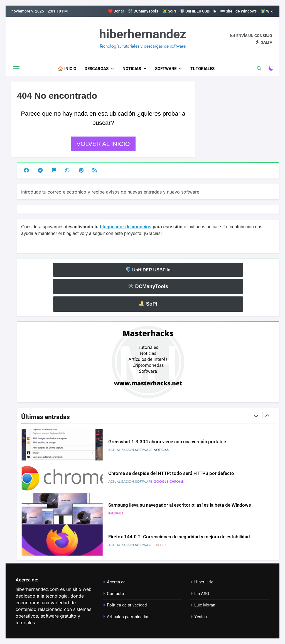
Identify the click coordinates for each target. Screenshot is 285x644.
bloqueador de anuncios (126, 227)
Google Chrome (169, 482)
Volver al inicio (103, 144)
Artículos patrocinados (128, 617)
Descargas (97, 69)
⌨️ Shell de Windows (238, 11)
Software (166, 69)
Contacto (116, 594)
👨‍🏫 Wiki (267, 11)
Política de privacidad (127, 605)
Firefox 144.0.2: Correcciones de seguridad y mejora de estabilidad (179, 537)
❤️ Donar (116, 11)
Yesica (201, 617)
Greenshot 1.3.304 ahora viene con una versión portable (167, 442)
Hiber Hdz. (204, 582)
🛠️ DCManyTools (143, 11)
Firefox (160, 545)
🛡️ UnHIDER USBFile (198, 11)
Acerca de (116, 582)
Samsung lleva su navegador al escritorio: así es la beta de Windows (180, 505)
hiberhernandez (143, 34)
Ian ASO (202, 594)
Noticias (132, 69)
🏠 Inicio (67, 69)
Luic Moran (205, 605)
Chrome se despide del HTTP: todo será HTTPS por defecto (171, 473)
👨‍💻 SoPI (169, 11)
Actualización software (130, 450)
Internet (116, 513)
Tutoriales (202, 69)
